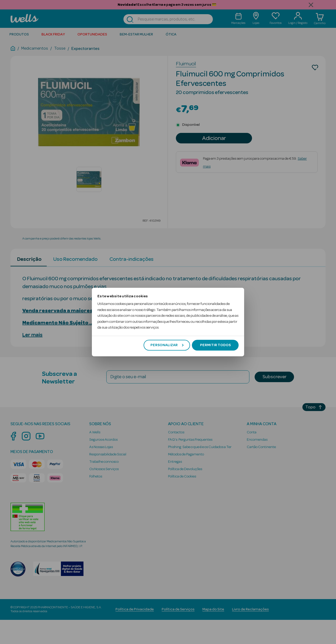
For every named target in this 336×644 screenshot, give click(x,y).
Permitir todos (215, 345)
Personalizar (167, 345)
